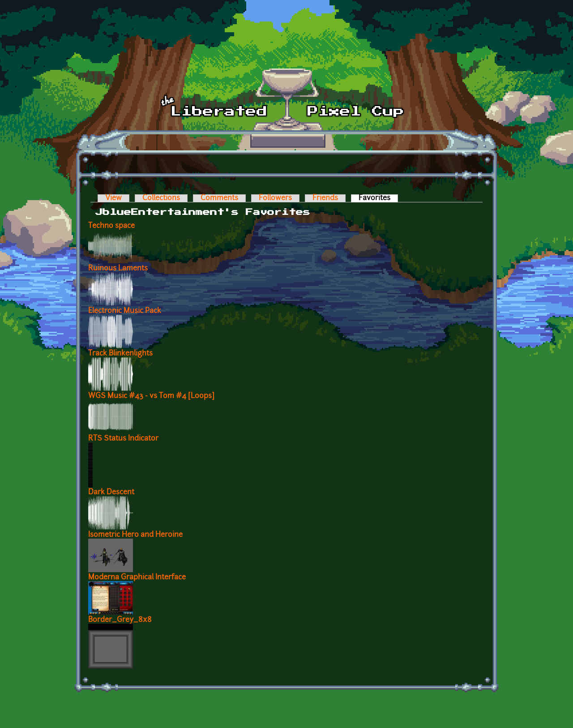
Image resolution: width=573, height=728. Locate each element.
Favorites (378, 198)
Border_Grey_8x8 (120, 620)
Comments (219, 198)
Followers (275, 198)
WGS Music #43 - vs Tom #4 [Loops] (151, 396)
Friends (325, 198)
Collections (161, 198)
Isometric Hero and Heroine (135, 535)
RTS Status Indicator (123, 439)
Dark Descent (111, 492)
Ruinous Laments (118, 269)
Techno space (111, 226)
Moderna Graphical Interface (137, 578)
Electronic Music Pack (125, 311)
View (113, 198)
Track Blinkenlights (120, 354)
